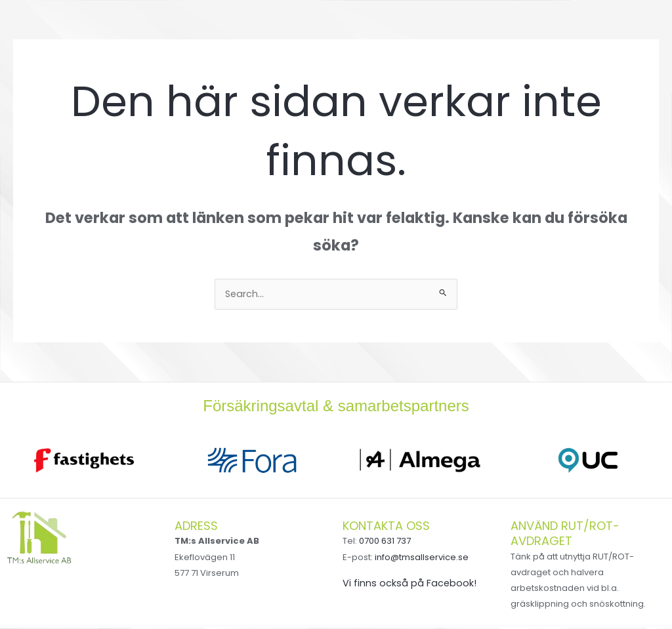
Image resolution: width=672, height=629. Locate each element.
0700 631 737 (385, 542)
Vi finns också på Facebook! (410, 584)
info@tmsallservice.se (422, 558)
